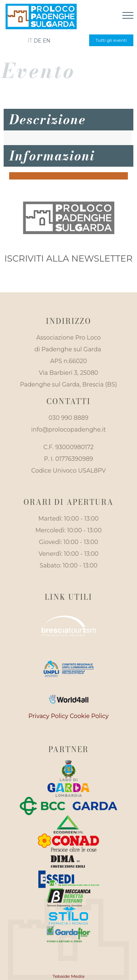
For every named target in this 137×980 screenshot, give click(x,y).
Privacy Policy (48, 716)
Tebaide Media (69, 976)
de (37, 41)
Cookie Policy (89, 716)
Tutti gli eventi (111, 40)
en (47, 41)
